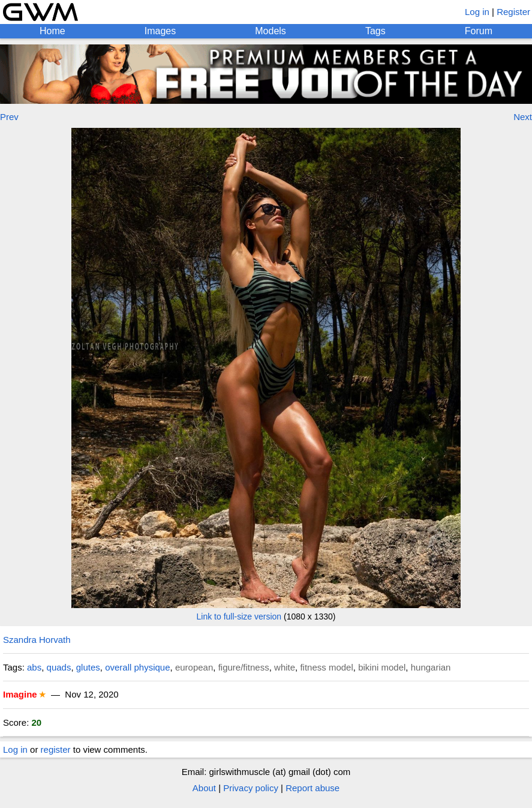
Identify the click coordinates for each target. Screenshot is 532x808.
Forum (479, 31)
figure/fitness (244, 667)
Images (160, 31)
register (56, 749)
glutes (88, 667)
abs (34, 667)
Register (513, 12)
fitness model (326, 667)
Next (523, 117)
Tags (375, 31)
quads (59, 667)
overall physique (137, 667)
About (204, 788)
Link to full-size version (239, 617)
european (194, 667)
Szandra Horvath (37, 640)
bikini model (382, 667)
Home (52, 31)
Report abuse (312, 788)
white (285, 667)
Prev (9, 117)
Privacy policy (251, 788)
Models (270, 31)
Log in (477, 12)
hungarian (431, 667)
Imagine (20, 694)
